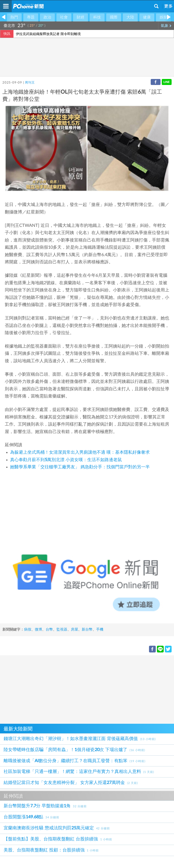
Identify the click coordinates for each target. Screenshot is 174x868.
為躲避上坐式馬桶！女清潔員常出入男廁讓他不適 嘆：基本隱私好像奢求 (80, 452)
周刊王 (30, 83)
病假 (28, 630)
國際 (114, 17)
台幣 (49, 630)
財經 (81, 17)
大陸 (130, 17)
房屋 (75, 630)
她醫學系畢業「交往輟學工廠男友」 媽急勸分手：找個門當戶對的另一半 (80, 467)
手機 (100, 630)
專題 (31, 17)
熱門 (14, 17)
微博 (38, 630)
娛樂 (163, 17)
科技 (97, 17)
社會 (64, 17)
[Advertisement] (87, 689)
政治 (47, 17)
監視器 (62, 630)
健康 (147, 17)
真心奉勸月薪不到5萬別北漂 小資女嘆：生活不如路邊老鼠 (66, 460)
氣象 (166, 26)
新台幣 (87, 630)
